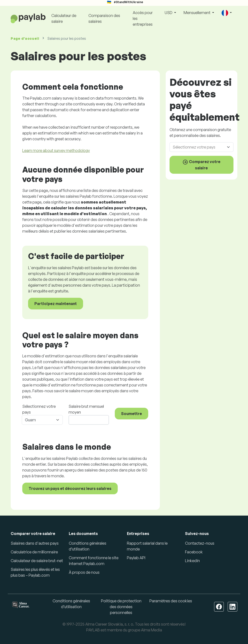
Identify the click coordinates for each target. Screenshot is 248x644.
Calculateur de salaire (64, 18)
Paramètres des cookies (171, 601)
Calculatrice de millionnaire (34, 552)
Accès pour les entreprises (143, 18)
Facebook (194, 552)
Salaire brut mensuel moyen (86, 409)
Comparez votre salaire (201, 165)
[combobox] (203, 147)
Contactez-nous (200, 543)
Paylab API (136, 558)
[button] (227, 13)
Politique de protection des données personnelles (121, 607)
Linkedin (192, 561)
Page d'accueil (25, 38)
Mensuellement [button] (197, 13)
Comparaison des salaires (104, 18)
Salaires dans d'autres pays (35, 543)
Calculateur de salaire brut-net (37, 561)
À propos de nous (84, 572)
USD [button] (169, 13)
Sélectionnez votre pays (39, 409)
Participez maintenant (56, 304)
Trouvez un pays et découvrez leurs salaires (70, 488)
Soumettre (132, 414)
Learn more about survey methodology (56, 150)
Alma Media (151, 630)
